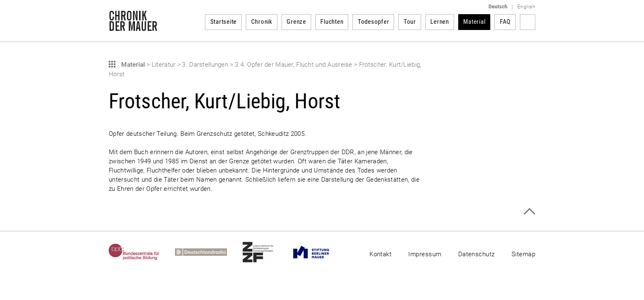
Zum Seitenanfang (529, 211)
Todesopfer (374, 22)
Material (474, 22)
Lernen (440, 22)
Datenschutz (477, 254)
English (526, 7)
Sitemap (523, 254)
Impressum (425, 254)
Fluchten (332, 22)
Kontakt (381, 254)
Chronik (262, 22)
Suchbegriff (528, 22)
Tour (410, 22)
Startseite (224, 22)
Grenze (296, 22)
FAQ (505, 22)
